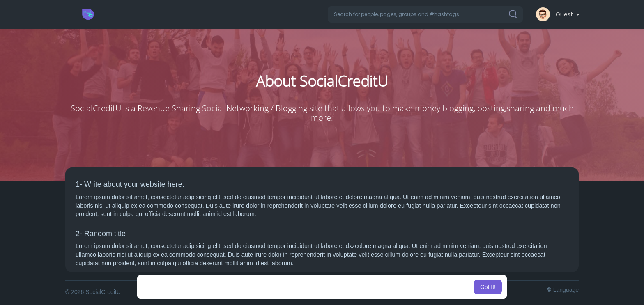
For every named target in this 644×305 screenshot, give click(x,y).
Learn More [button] (364, 287)
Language (562, 290)
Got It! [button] (488, 287)
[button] (425, 14)
